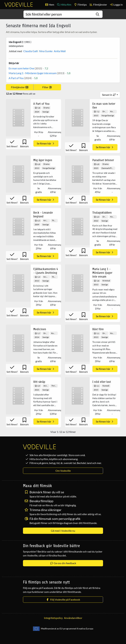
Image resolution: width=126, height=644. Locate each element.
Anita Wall (60, 51)
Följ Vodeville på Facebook (63, 599)
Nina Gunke (46, 51)
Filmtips (80, 5)
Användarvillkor (73, 618)
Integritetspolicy (53, 618)
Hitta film (64, 5)
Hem (50, 5)
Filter (47, 87)
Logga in (116, 5)
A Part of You (16, 78)
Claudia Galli (31, 51)
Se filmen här (46, 143)
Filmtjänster (98, 5)
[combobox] (63, 14)
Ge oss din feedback (63, 563)
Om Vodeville (63, 471)
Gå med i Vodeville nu (63, 531)
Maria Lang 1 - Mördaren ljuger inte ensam (33, 73)
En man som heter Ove (21, 68)
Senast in (109, 95)
